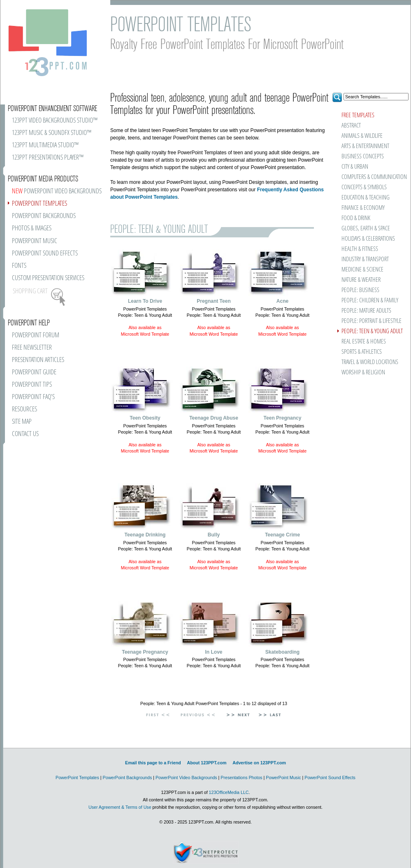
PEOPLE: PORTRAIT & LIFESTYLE (372, 321)
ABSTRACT (351, 126)
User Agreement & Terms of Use (120, 807)
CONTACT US (25, 434)
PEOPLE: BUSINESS (360, 290)
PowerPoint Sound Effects (330, 777)
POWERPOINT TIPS (32, 385)
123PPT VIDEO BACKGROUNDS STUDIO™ (55, 121)
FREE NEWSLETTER (32, 348)
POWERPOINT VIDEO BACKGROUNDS (57, 191)
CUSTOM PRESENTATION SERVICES (48, 278)
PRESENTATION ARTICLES (38, 360)
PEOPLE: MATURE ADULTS (366, 311)
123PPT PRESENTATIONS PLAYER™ (48, 158)
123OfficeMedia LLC (229, 792)
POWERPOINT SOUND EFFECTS (45, 254)
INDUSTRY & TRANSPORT (365, 259)
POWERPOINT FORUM (36, 335)
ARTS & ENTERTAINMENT (365, 146)
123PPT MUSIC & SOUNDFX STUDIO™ (52, 133)
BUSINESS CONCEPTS (363, 157)
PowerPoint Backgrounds (128, 777)
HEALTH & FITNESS (360, 249)
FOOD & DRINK (356, 218)
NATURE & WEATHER (361, 280)
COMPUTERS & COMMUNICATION (374, 177)
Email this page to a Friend (153, 763)
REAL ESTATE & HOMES (364, 342)
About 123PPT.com (207, 763)
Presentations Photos (241, 777)
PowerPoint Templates (77, 777)
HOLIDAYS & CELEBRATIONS (368, 239)
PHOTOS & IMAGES (32, 229)
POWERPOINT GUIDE (34, 372)
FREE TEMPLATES (358, 115)
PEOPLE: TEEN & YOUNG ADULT (372, 331)
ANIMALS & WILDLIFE (362, 136)
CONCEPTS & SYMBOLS (364, 187)
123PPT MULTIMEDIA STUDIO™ (45, 145)
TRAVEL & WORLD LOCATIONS (370, 362)
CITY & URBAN (355, 167)
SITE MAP (22, 422)
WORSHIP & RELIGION (363, 372)
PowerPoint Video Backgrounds (186, 777)
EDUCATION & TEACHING (366, 198)
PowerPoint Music (283, 777)
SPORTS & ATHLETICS (362, 352)
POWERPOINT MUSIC (35, 241)
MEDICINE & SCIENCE (362, 270)
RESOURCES (24, 410)
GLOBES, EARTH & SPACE (366, 229)
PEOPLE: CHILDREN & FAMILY (370, 301)
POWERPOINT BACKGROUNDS (44, 216)
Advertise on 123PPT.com (259, 763)
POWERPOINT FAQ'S (33, 397)
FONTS (19, 266)
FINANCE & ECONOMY (363, 208)
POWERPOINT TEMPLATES (39, 204)
